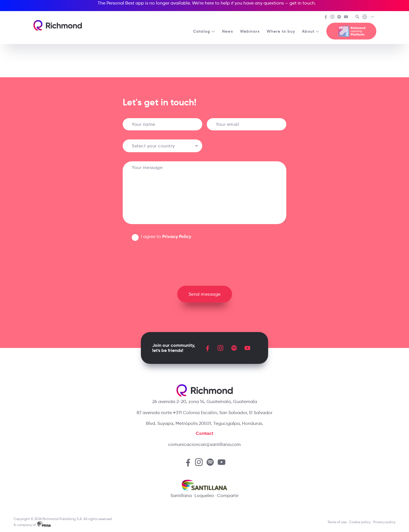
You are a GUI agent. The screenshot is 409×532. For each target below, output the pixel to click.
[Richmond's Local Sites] (369, 17)
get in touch (302, 3)
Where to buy (281, 31)
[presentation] (204, 261)
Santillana (181, 496)
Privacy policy (384, 522)
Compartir (228, 496)
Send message (205, 294)
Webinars (250, 31)
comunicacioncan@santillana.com (204, 444)
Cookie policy (360, 522)
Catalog (204, 31)
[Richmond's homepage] (58, 25)
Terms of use (337, 522)
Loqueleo (204, 496)
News (228, 31)
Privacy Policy (177, 236)
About (311, 31)
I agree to (166, 236)
